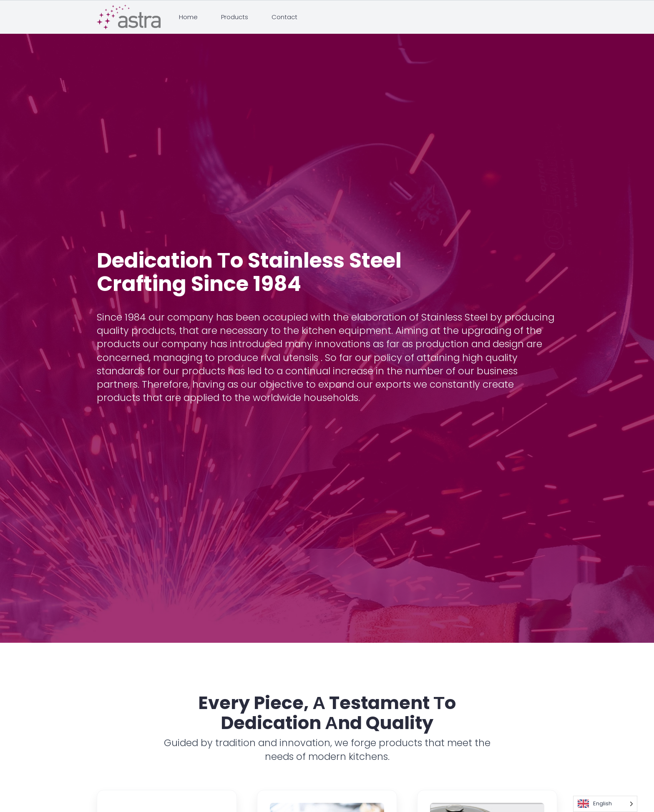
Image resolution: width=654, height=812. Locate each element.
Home (188, 17)
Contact (284, 17)
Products (235, 17)
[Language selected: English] (605, 804)
